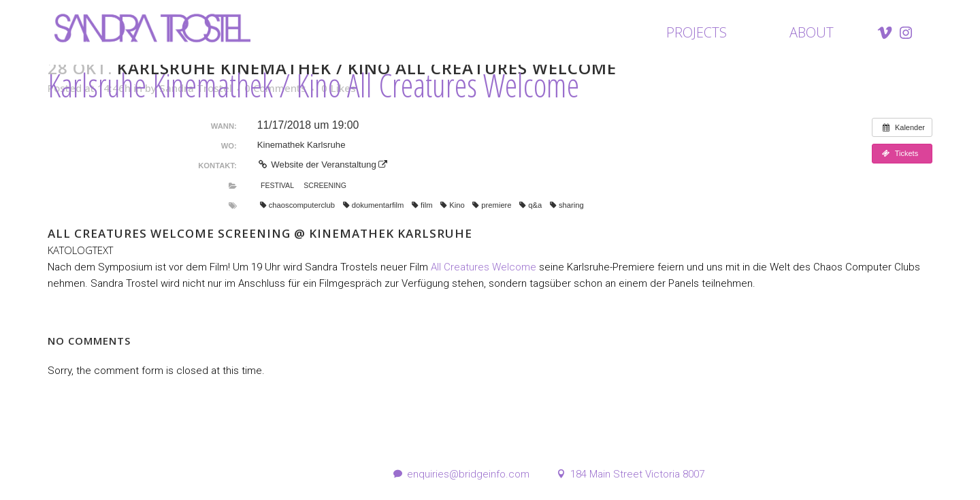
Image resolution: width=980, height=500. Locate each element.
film (422, 205)
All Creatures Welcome (484, 267)
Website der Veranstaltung (323, 165)
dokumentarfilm (374, 205)
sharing (567, 205)
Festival (277, 185)
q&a (530, 205)
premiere (492, 205)
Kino (452, 205)
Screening (325, 185)
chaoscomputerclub (297, 205)
